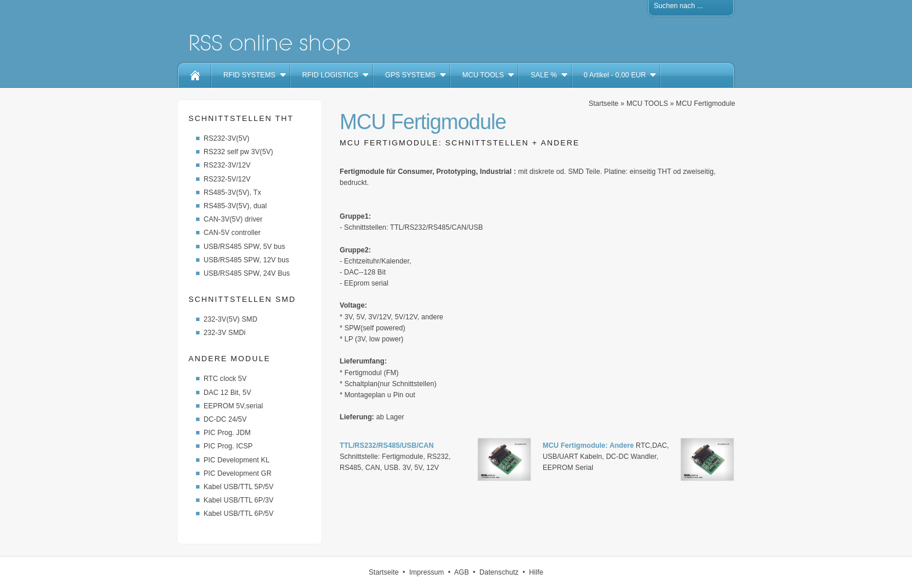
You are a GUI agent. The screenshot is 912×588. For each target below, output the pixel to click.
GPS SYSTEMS (410, 75)
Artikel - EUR (615, 75)
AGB (462, 572)
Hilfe (536, 572)
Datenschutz (499, 572)
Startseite (603, 104)
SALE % (544, 75)
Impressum (426, 572)
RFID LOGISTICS (330, 75)
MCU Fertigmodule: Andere (588, 446)
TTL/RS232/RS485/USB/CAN (387, 446)
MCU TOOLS (483, 75)
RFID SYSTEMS (250, 75)
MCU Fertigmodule (706, 104)
